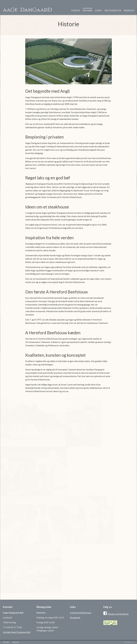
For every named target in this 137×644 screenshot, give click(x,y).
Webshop (129, 10)
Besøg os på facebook (118, 614)
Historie (87, 10)
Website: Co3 (129, 642)
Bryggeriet (75, 618)
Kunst (99, 10)
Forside (76, 10)
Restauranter (113, 10)
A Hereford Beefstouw (80, 613)
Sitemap (16, 642)
